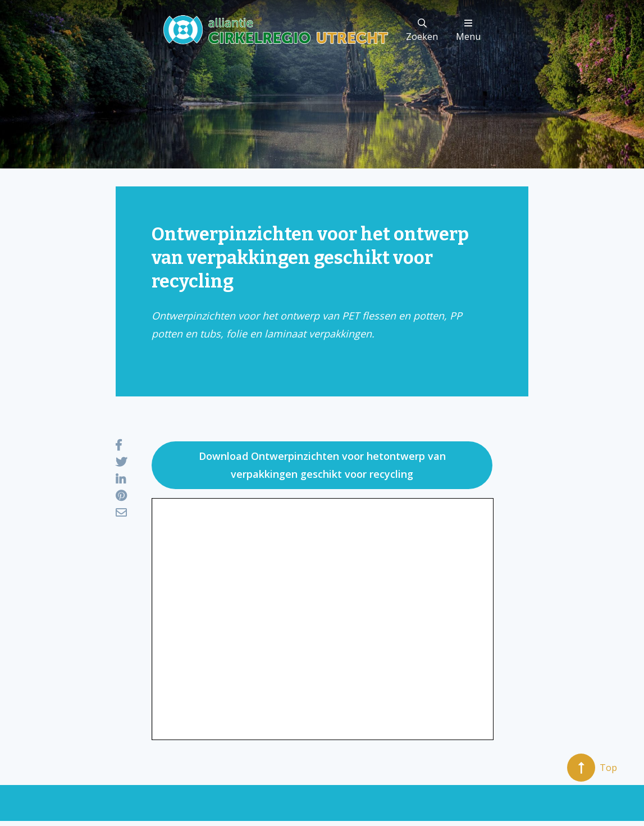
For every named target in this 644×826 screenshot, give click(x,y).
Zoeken (422, 31)
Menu (468, 31)
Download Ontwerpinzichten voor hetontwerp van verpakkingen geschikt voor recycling (322, 465)
